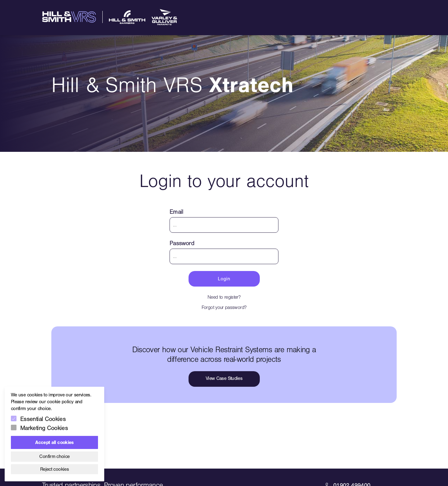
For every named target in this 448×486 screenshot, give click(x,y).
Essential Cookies (43, 419)
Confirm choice (54, 456)
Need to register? (224, 297)
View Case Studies (224, 378)
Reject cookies (54, 469)
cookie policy (60, 402)
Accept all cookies (54, 442)
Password (182, 243)
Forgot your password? (224, 307)
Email (177, 212)
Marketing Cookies (44, 428)
